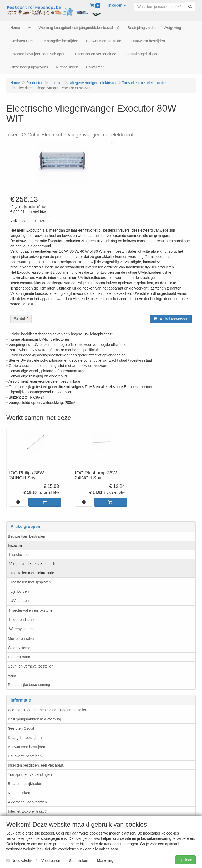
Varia (12, 675)
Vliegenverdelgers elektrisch (32, 564)
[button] (117, 5)
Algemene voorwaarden (27, 802)
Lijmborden (20, 591)
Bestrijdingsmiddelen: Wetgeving (35, 719)
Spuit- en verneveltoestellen (31, 666)
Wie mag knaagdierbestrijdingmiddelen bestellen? (49, 710)
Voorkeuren (48, 861)
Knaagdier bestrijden (25, 738)
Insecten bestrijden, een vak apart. (36, 765)
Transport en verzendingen (30, 774)
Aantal (19, 318)
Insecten (15, 546)
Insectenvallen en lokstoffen (32, 610)
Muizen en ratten (22, 639)
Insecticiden (19, 555)
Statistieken (76, 861)
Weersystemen (21, 629)
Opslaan (185, 860)
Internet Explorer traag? (27, 811)
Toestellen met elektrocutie (32, 573)
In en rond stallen (23, 620)
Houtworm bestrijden (25, 756)
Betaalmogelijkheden (25, 784)
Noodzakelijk (19, 861)
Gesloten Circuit (21, 728)
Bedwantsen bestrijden (27, 536)
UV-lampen (20, 601)
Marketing (102, 861)
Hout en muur (19, 657)
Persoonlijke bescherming (29, 685)
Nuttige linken (19, 793)
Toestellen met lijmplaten (31, 582)
